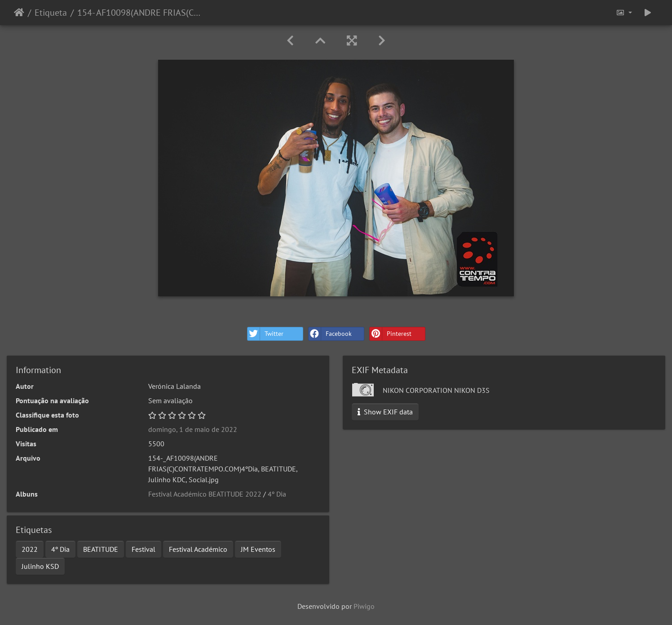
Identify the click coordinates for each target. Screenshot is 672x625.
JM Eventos (258, 549)
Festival (144, 549)
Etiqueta (51, 13)
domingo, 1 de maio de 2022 (193, 429)
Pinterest (391, 334)
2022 (30, 549)
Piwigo (364, 606)
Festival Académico (198, 549)
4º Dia (277, 494)
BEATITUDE (101, 549)
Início (19, 13)
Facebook (330, 334)
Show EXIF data (385, 412)
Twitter (265, 334)
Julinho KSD (40, 566)
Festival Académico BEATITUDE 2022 (205, 494)
